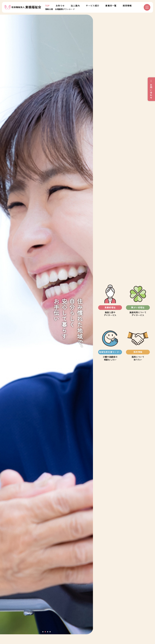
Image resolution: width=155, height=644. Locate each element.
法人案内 (75, 6)
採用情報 (127, 6)
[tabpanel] (47, 324)
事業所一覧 (111, 6)
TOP (47, 6)
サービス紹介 (92, 6)
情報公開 (49, 9)
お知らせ (60, 6)
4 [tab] (50, 632)
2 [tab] (45, 632)
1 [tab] (43, 632)
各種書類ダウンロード (65, 9)
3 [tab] (48, 632)
